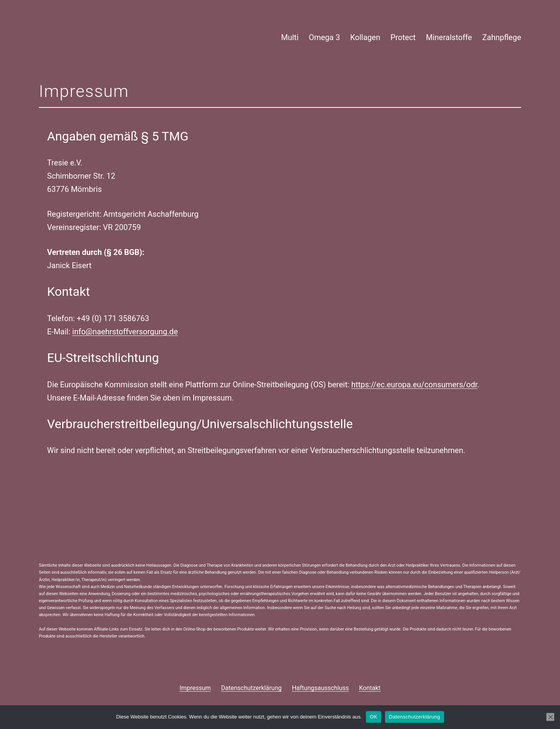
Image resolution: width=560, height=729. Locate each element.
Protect (403, 37)
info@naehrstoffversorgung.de (125, 332)
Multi (290, 37)
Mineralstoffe (449, 37)
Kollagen (365, 37)
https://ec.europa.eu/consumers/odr (414, 385)
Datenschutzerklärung (414, 717)
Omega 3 (324, 37)
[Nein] (550, 717)
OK (374, 717)
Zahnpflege (502, 37)
